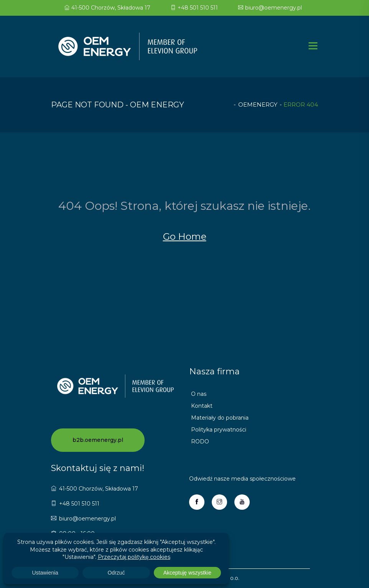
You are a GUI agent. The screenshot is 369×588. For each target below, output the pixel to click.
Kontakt (202, 406)
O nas (199, 394)
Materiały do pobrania (220, 418)
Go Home (185, 236)
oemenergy (258, 105)
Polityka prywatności (219, 430)
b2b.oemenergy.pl (98, 440)
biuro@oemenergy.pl (270, 8)
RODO (200, 441)
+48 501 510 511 (194, 8)
